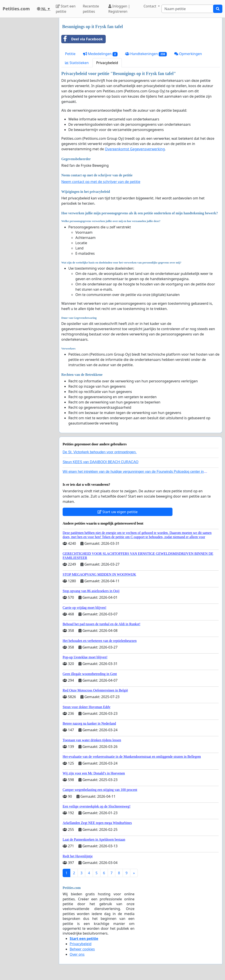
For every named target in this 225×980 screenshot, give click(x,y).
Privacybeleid (107, 63)
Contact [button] (150, 6)
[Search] (187, 9)
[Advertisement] (28, 84)
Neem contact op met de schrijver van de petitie (101, 182)
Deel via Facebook (82, 39)
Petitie (70, 54)
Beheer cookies (82, 949)
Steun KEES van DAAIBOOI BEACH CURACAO (101, 462)
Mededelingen (100, 54)
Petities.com (16, 9)
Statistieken (77, 63)
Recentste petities (91, 9)
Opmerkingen (188, 54)
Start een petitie (66, 9)
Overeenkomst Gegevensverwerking (135, 149)
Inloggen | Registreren (119, 9)
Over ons (77, 954)
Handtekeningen (146, 54)
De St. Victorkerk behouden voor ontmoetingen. (100, 452)
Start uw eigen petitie (118, 512)
